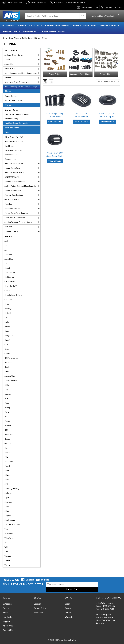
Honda (7, 367)
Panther (7, 453)
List (51, 82)
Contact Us (8, 630)
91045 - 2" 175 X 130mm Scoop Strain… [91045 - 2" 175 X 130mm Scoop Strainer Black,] (81, 117)
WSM (6, 547)
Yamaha (8, 556)
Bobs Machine (10, 273)
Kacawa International (12, 381)
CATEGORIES (8, 25)
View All (8, 565)
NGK (6, 430)
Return (68, 613)
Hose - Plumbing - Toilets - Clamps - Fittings (22, 87)
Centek (7, 291)
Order (67, 604)
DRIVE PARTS (35, 25)
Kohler (7, 385)
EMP (6, 318)
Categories (8, 604)
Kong (6, 390)
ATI (6, 246)
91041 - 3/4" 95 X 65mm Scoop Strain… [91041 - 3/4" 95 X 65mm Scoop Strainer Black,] (55, 155)
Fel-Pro (7, 327)
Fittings (23, 105)
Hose (23, 132)
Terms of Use (40, 613)
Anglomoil (8, 255)
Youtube (45, 580)
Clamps (23, 91)
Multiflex (8, 426)
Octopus (8, 444)
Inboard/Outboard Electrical (22, 182)
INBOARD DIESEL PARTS (57, 25)
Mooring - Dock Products (22, 195)
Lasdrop (8, 394)
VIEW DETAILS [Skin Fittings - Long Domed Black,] (55, 122)
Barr (6, 264)
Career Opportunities (53, 31)
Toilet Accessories (12, 128)
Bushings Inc (9, 277)
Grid (45, 82)
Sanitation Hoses (12, 155)
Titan (6, 529)
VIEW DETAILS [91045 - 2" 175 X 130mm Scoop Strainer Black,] (81, 122)
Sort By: (100, 81)
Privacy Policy (40, 608)
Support (6, 621)
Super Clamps (11, 96)
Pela (6, 457)
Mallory (7, 408)
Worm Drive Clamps (14, 100)
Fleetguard (8, 336)
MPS (6, 399)
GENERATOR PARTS (109, 25)
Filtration (22, 78)
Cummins (8, 300)
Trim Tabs (22, 227)
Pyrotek (7, 466)
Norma (7, 439)
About (6, 613)
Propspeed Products (22, 209)
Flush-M (8, 340)
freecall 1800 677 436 (105, 606)
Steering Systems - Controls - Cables (22, 222)
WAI (6, 543)
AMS (6, 241)
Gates (7, 349)
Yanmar (7, 561)
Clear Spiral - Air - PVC (14, 137)
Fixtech (7, 331)
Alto (6, 250)
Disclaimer (39, 604)
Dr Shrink (8, 313)
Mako (7, 403)
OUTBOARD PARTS (11, 31)
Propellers (22, 204)
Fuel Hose (9, 146)
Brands (6, 608)
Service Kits (22, 64)
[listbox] (112, 81)
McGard (7, 417)
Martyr (7, 412)
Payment (69, 608)
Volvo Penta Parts (22, 231)
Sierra (7, 507)
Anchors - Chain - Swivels (22, 55)
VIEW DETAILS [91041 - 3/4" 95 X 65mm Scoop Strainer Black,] (55, 161)
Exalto (7, 322)
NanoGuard (9, 435)
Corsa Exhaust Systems (13, 295)
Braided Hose (11, 159)
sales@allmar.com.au (90, 7)
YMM (6, 552)
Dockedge (8, 309)
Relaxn (7, 475)
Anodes (22, 60)
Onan (6, 448)
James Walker (10, 376)
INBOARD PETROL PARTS (84, 25)
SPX (6, 484)
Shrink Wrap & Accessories (22, 218)
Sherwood (8, 502)
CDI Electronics (10, 282)
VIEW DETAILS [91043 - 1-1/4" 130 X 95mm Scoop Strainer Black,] (108, 122)
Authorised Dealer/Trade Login (103, 16)
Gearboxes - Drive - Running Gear (22, 82)
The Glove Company (12, 525)
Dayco (7, 304)
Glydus (7, 354)
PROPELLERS (30, 31)
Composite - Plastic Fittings (17, 114)
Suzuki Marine (10, 520)
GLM (6, 345)
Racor (7, 471)
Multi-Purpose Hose (14, 150)
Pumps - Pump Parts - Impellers (22, 213)
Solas (7, 511)
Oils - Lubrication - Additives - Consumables (22, 73)
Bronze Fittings (12, 110)
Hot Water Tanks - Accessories (17, 123)
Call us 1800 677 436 (114, 7)
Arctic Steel (9, 259)
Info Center (8, 617)
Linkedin (30, 580)
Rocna (7, 480)
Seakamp (8, 493)
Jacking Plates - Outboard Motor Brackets (22, 186)
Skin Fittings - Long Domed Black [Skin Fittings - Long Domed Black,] (55, 115)
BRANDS (22, 25)
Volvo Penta (9, 538)
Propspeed (9, 462)
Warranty (69, 617)
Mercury (8, 421)
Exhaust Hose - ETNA (14, 142)
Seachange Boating (12, 489)
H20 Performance (11, 358)
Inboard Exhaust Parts (22, 191)
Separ (7, 498)
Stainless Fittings (12, 119)
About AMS (8, 626)
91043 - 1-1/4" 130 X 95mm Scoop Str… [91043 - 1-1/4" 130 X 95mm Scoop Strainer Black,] (108, 115)
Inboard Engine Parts (22, 168)
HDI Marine (9, 363)
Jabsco (7, 372)
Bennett (7, 268)
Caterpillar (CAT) (11, 286)
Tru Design (9, 534)
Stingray (8, 516)
